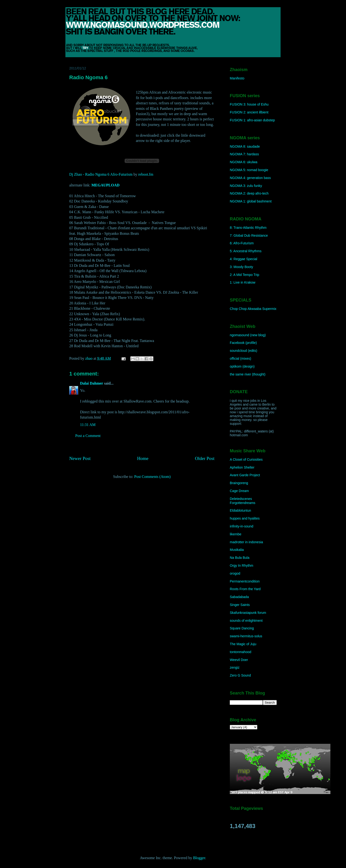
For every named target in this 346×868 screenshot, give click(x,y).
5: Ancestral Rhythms (246, 251)
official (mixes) (240, 358)
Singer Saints (240, 605)
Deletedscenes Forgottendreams (243, 501)
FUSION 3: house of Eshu (249, 104)
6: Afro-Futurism (242, 243)
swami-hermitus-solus (246, 636)
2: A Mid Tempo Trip (245, 275)
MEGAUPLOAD (105, 185)
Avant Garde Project (245, 475)
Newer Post (80, 458)
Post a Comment (88, 436)
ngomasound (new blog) (248, 335)
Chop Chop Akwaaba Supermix (253, 309)
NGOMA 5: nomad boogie (249, 170)
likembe (236, 534)
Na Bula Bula (240, 558)
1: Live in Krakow (243, 282)
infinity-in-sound (242, 526)
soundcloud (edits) (243, 351)
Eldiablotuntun (240, 510)
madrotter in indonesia (246, 542)
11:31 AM (88, 425)
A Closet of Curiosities (246, 459)
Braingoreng (239, 483)
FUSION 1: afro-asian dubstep (252, 120)
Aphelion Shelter (242, 467)
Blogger (199, 858)
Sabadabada (239, 597)
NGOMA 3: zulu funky (246, 186)
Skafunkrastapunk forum (248, 613)
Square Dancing (242, 628)
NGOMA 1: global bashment (251, 201)
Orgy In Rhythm (242, 566)
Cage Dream (239, 491)
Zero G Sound (240, 675)
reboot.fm (146, 174)
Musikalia (237, 550)
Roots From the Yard (245, 589)
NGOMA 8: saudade (245, 146)
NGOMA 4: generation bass (250, 178)
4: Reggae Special (243, 259)
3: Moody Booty (241, 267)
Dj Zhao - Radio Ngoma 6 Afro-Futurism (101, 174)
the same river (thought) (248, 374)
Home (143, 458)
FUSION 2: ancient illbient (249, 112)
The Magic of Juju (243, 644)
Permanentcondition (245, 581)
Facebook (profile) (243, 343)
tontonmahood (241, 652)
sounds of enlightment (246, 621)
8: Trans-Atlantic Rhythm (248, 228)
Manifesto (237, 78)
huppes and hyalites (245, 518)
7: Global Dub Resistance (249, 235)
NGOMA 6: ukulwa (244, 162)
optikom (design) (242, 366)
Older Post (205, 458)
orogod (235, 573)
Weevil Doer (239, 660)
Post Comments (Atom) (152, 477)
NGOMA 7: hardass (244, 154)
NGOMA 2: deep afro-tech (249, 193)
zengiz (235, 667)
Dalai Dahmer (92, 383)
